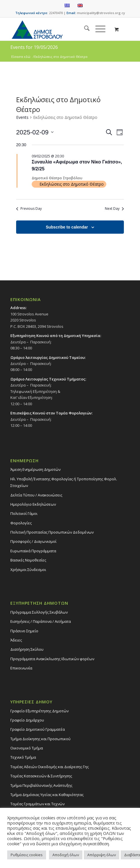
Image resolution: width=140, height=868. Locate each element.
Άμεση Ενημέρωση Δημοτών (35, 469)
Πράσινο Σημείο (24, 631)
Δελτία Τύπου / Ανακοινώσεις (36, 495)
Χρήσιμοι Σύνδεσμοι (28, 570)
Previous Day (29, 209)
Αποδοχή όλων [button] (66, 855)
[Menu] (98, 29)
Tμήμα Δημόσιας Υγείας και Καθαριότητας (47, 795)
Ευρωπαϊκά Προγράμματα (33, 551)
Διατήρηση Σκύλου (27, 649)
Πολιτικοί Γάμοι (24, 513)
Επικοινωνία (21, 668)
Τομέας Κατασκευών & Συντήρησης (41, 776)
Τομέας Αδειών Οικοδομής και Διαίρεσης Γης (50, 767)
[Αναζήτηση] (84, 29)
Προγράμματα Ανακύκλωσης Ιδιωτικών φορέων (52, 659)
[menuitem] (84, 29)
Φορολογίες (21, 523)
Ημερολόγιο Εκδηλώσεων (33, 504)
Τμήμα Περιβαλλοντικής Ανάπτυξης (41, 785)
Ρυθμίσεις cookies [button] (27, 855)
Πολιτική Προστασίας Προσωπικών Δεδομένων (52, 532)
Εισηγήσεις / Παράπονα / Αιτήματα (41, 621)
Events (22, 117)
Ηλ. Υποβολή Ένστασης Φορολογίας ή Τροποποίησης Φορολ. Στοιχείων (64, 482)
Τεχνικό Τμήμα (23, 757)
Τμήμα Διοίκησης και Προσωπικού (40, 739)
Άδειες (16, 640)
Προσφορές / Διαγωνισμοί (33, 541)
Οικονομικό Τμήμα (27, 748)
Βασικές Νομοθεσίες (28, 560)
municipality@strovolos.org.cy (101, 13)
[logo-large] (58, 29)
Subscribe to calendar (67, 227)
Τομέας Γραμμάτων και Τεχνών (37, 804)
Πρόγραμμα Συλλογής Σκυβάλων (39, 612)
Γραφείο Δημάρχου (27, 720)
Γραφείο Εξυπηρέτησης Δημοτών (39, 711)
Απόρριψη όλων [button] (102, 855)
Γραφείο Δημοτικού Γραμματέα (38, 729)
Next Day (114, 209)
